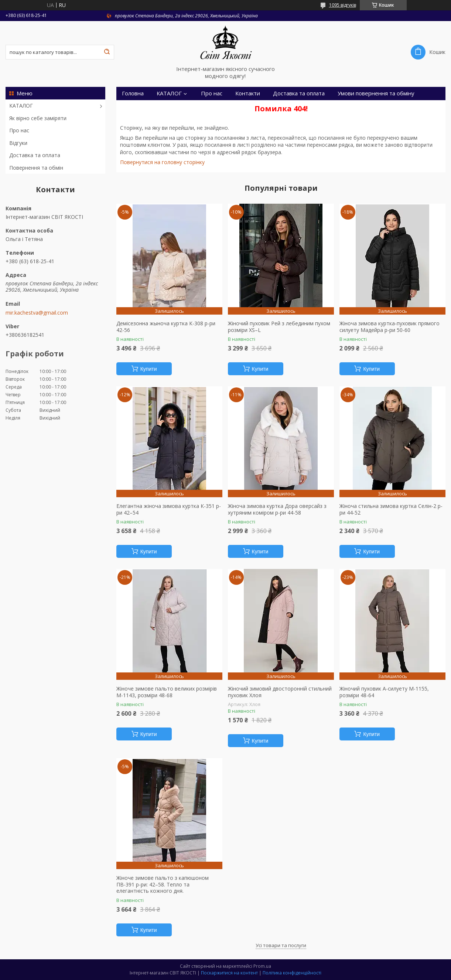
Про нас (19, 130)
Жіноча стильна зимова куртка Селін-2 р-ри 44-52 (391, 509)
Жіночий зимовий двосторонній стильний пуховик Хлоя (280, 692)
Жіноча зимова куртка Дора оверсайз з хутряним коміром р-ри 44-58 (277, 509)
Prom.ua (262, 966)
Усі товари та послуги (281, 945)
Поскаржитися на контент (229, 973)
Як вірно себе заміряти (38, 118)
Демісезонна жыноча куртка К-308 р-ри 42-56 (166, 327)
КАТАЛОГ (21, 106)
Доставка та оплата (35, 155)
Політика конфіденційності (292, 973)
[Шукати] (107, 52)
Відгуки (18, 143)
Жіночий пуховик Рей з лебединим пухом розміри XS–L (279, 327)
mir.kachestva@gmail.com (37, 313)
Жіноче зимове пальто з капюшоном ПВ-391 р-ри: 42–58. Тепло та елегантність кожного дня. (163, 884)
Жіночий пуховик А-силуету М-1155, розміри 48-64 (384, 692)
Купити (149, 369)
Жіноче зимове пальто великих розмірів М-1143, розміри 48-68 (167, 692)
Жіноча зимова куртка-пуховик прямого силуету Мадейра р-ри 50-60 (389, 327)
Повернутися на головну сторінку (162, 162)
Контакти (248, 93)
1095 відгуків (343, 5)
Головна (133, 93)
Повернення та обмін (36, 168)
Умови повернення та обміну (376, 93)
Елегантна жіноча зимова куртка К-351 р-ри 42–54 (169, 509)
